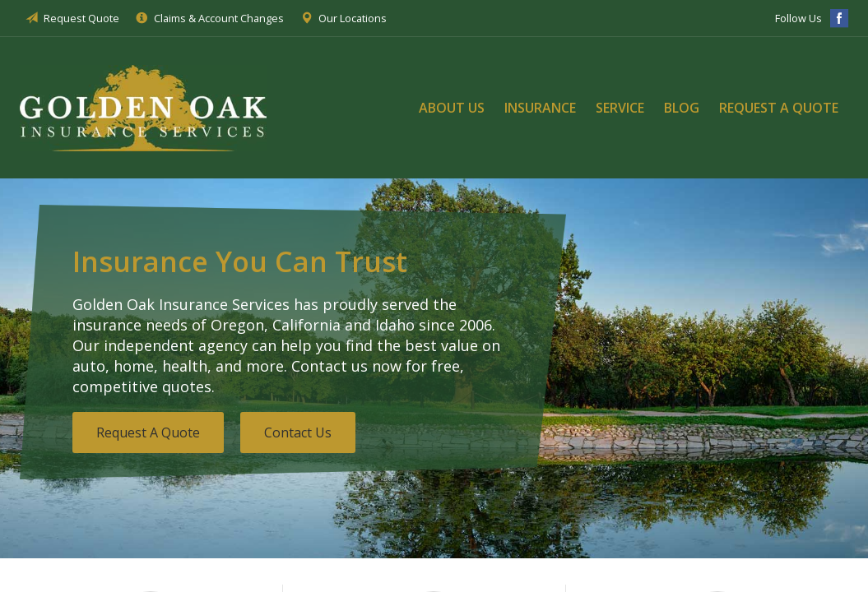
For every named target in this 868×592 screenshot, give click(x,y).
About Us (452, 108)
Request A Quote (148, 432)
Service (620, 108)
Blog (682, 108)
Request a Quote (779, 108)
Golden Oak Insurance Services (143, 108)
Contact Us (298, 432)
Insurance (540, 108)
